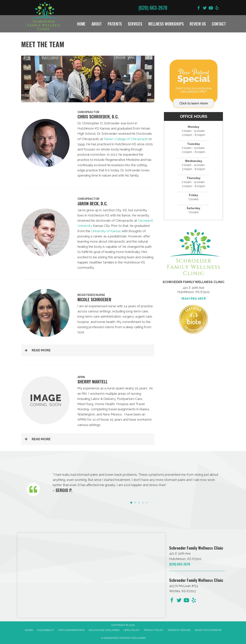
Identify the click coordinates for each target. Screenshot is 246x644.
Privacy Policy (154, 630)
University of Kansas (106, 231)
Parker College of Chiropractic (126, 139)
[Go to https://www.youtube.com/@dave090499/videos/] (211, 9)
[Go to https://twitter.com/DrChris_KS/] (205, 9)
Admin (29, 630)
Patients (115, 24)
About (97, 24)
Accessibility (46, 630)
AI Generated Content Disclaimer (123, 638)
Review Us (198, 24)
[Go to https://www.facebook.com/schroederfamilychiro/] (199, 9)
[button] (88, 350)
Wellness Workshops (166, 24)
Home (81, 24)
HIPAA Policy (132, 630)
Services (135, 24)
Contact (219, 24)
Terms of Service (179, 630)
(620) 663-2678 (153, 8)
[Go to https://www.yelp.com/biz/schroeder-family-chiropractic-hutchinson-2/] (217, 9)
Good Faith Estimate (208, 630)
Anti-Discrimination (71, 630)
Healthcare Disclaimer (104, 630)
